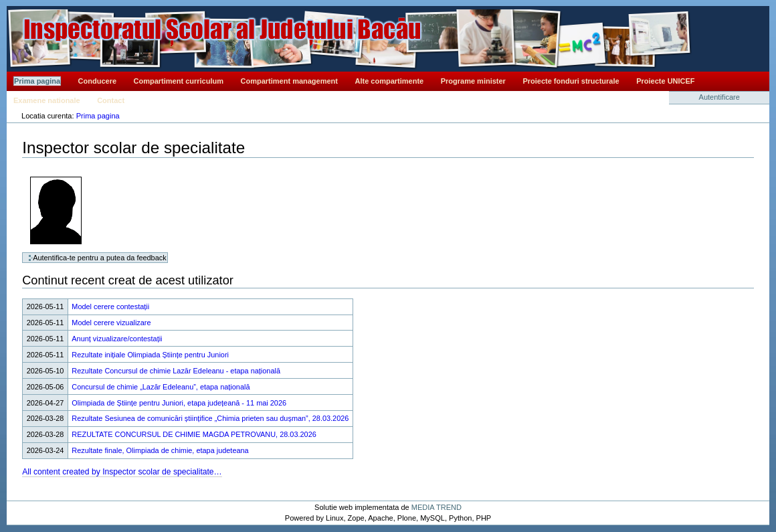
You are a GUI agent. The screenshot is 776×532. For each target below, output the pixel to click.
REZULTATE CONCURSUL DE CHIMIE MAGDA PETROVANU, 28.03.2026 (194, 434)
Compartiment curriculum (179, 81)
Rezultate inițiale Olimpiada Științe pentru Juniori (150, 355)
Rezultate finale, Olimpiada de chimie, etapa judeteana (160, 450)
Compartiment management (289, 81)
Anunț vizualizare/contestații (117, 339)
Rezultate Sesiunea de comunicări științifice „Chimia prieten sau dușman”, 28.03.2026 (210, 418)
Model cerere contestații (110, 306)
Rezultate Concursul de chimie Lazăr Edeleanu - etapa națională (176, 371)
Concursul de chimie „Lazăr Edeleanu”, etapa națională (161, 387)
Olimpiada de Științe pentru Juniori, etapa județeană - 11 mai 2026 (179, 403)
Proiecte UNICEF (665, 81)
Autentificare (719, 97)
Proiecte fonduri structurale (571, 81)
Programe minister (473, 81)
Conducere (97, 81)
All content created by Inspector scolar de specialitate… (122, 472)
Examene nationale (47, 100)
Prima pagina (37, 81)
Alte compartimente (390, 81)
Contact (111, 100)
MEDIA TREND (436, 507)
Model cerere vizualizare (111, 323)
